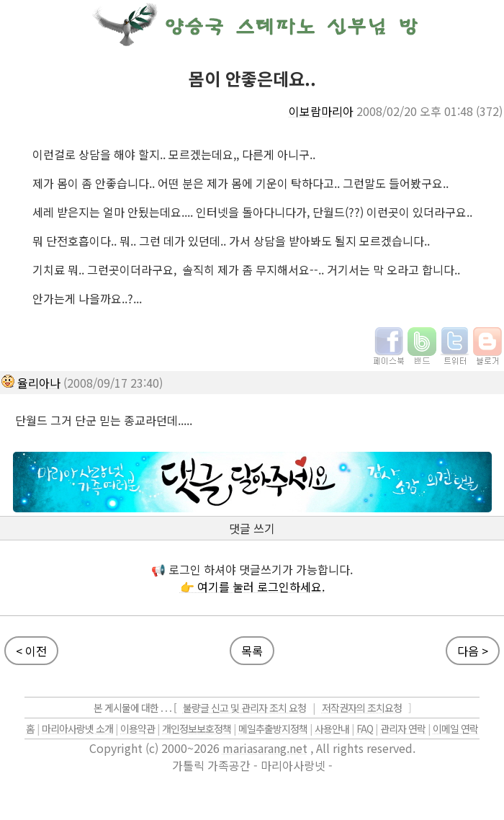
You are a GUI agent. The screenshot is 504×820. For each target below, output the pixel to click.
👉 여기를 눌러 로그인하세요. (252, 587)
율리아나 (39, 383)
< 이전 (31, 651)
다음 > (473, 651)
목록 (252, 651)
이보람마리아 (321, 111)
